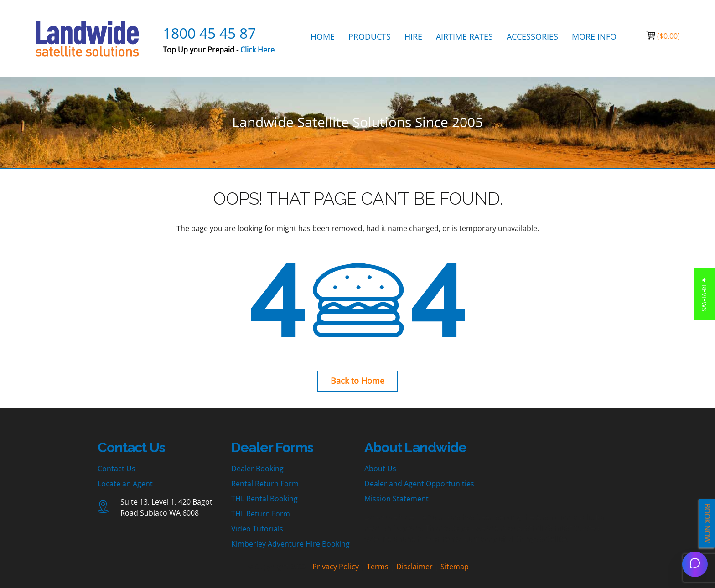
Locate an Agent (125, 484)
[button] (704, 294)
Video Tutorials (257, 529)
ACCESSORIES (532, 36)
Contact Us (117, 469)
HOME (323, 36)
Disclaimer (414, 567)
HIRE (413, 36)
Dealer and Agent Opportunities (419, 484)
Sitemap (455, 567)
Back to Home (357, 381)
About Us (380, 469)
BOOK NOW (707, 524)
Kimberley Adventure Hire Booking (290, 544)
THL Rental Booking (264, 499)
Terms (378, 567)
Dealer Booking (257, 469)
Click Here (257, 50)
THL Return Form (261, 514)
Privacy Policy (336, 567)
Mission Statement (396, 499)
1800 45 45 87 (209, 33)
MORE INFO (594, 36)
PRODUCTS (370, 36)
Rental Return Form (265, 484)
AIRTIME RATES (464, 36)
